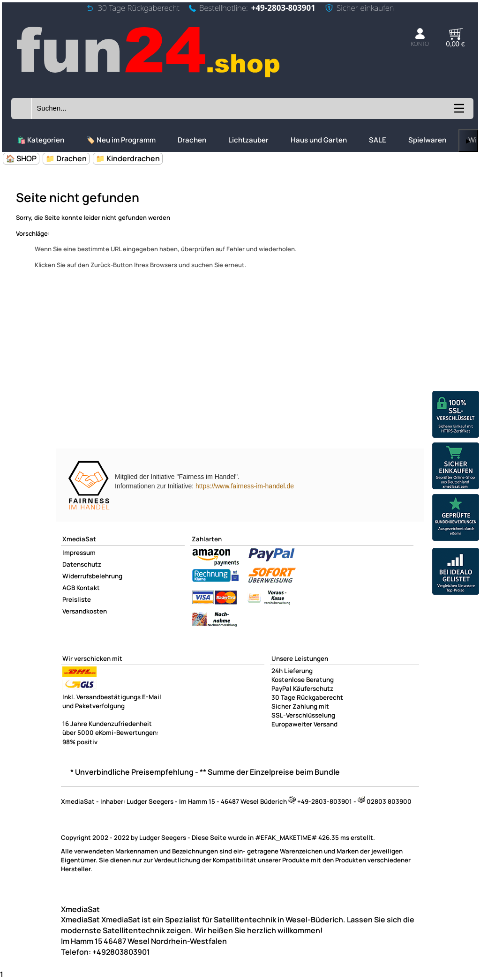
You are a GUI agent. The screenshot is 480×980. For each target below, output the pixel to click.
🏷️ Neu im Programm (121, 140)
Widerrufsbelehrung (92, 576)
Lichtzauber (248, 140)
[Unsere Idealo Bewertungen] (456, 572)
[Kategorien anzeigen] (458, 112)
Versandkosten (85, 611)
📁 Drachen (66, 158)
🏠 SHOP (21, 158)
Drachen (192, 140)
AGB (69, 588)
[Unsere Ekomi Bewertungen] (456, 519)
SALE (378, 140)
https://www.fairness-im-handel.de (245, 486)
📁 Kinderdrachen (128, 158)
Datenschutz (82, 564)
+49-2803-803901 (283, 8)
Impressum (79, 553)
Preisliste (77, 599)
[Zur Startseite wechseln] (149, 78)
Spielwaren (427, 140)
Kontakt (88, 588)
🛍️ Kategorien (41, 140)
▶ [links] (468, 141)
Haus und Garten (319, 140)
